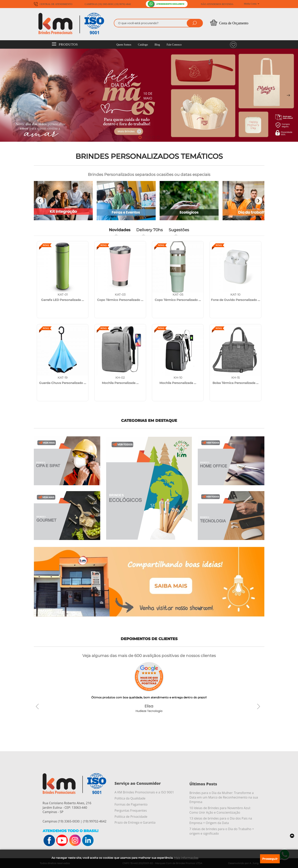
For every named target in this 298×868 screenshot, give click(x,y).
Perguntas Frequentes (131, 810)
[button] (140, 137)
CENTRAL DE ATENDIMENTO (53, 4)
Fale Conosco (174, 45)
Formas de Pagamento (131, 804)
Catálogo (143, 45)
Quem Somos (124, 45)
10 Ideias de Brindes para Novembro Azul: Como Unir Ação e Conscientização (220, 810)
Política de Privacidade (131, 817)
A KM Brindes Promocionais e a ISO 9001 (144, 792)
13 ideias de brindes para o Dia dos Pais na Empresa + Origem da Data (221, 821)
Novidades (120, 230)
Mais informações (186, 858)
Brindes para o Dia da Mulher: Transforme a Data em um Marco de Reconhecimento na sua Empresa (224, 797)
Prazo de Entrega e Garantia (135, 822)
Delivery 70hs (149, 230)
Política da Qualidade (130, 798)
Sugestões (179, 230)
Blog (157, 45)
